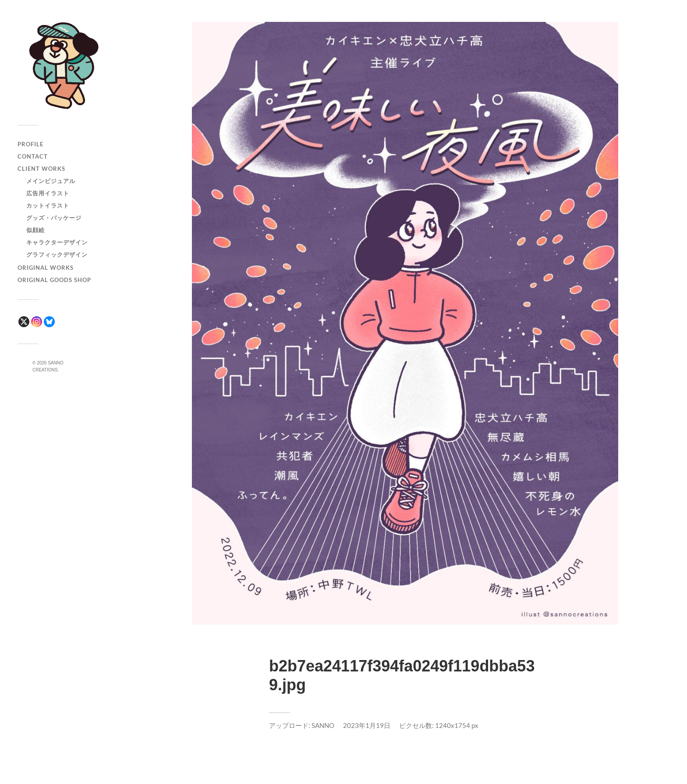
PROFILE (30, 144)
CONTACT (33, 156)
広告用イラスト (48, 193)
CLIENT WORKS (41, 169)
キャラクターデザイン (57, 242)
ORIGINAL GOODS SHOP (54, 280)
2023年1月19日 (367, 725)
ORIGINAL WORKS (46, 268)
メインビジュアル (51, 181)
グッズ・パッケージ (54, 218)
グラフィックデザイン (57, 254)
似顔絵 (35, 230)
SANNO (323, 725)
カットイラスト (48, 205)
